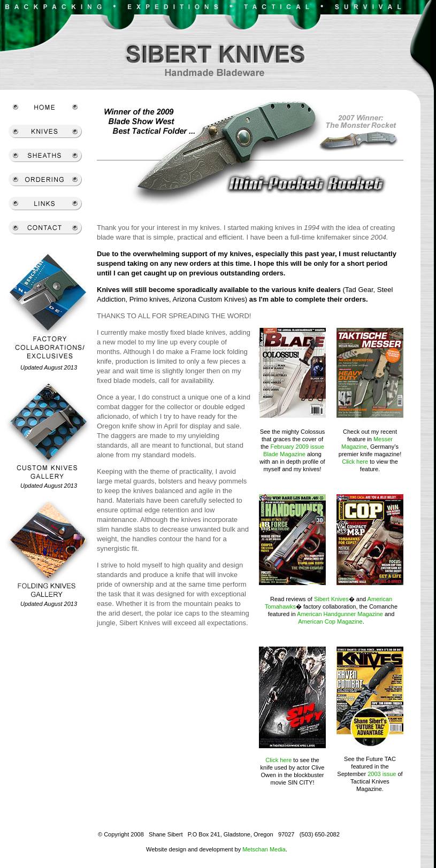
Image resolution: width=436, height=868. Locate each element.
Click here (355, 462)
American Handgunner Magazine (340, 614)
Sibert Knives (331, 599)
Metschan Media (264, 849)
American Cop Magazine (330, 621)
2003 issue (382, 774)
